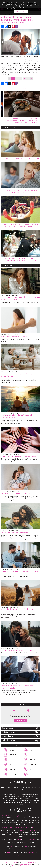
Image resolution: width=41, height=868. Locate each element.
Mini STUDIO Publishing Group (21, 866)
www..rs (18, 840)
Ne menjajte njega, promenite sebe (14, 532)
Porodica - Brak (13, 295)
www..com (31, 840)
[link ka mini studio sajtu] (21, 812)
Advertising (14, 827)
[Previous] (3, 42)
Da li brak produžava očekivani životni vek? (17, 650)
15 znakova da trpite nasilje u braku (14, 337)
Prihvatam (21, 12)
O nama (5, 827)
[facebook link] (14, 711)
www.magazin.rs (27, 843)
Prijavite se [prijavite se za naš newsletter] (20, 720)
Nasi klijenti (26, 827)
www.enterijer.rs (25, 849)
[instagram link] (27, 711)
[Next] (38, 42)
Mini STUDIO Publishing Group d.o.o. (14, 816)
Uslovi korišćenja (25, 864)
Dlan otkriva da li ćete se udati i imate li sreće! (19, 456)
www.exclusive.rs (29, 846)
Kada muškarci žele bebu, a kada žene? (16, 494)
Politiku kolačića (25, 8)
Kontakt (35, 827)
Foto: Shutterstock (7, 53)
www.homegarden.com (13, 852)
